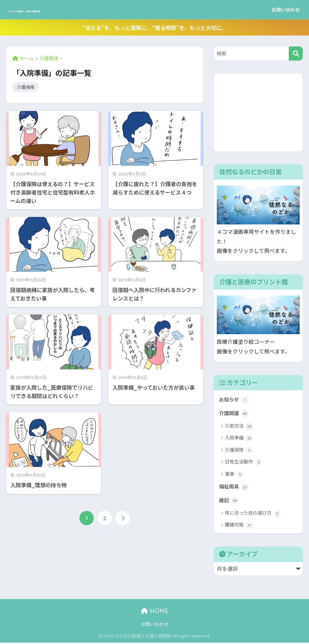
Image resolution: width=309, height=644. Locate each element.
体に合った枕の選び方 (253, 515)
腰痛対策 (239, 527)
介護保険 (26, 87)
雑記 (229, 502)
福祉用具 (234, 488)
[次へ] (123, 519)
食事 (234, 475)
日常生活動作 (244, 463)
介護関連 (234, 414)
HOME (155, 613)
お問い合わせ (286, 10)
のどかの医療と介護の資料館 (57, 10)
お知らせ (234, 400)
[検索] (296, 53)
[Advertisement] (258, 113)
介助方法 (239, 427)
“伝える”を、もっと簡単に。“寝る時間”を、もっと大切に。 (154, 28)
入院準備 (239, 439)
